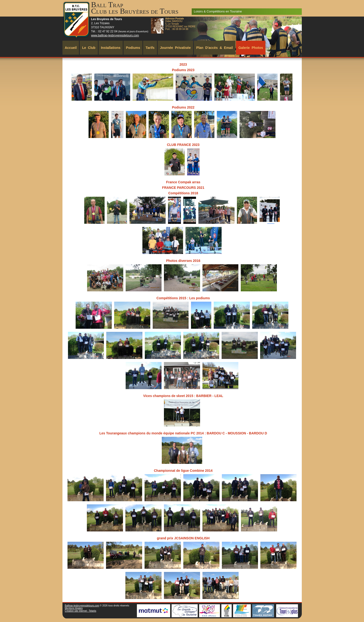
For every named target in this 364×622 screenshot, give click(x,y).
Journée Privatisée (176, 48)
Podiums (133, 48)
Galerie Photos (251, 48)
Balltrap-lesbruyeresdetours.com (82, 606)
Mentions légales (74, 608)
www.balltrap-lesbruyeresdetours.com (115, 35)
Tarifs (150, 48)
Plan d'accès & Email (215, 48)
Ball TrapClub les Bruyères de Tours (135, 8)
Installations (111, 48)
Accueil (71, 48)
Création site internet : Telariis (81, 611)
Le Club (89, 48)
